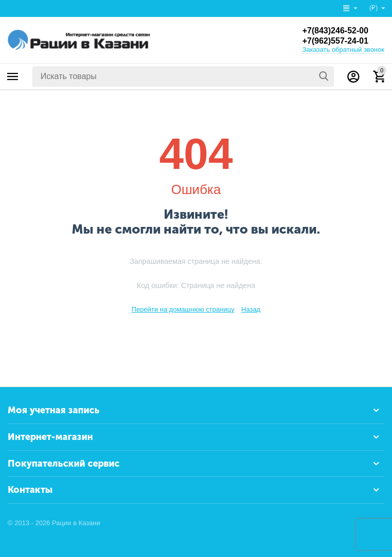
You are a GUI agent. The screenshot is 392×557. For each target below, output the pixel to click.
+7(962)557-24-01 (335, 41)
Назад (251, 309)
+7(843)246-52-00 (335, 31)
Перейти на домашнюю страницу (183, 309)
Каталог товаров (13, 76)
